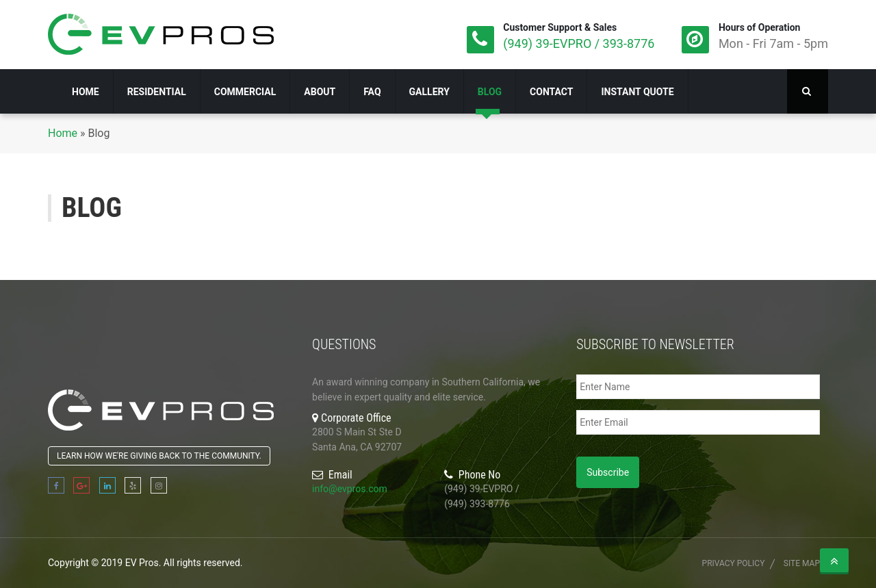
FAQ (372, 92)
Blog (490, 92)
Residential (157, 92)
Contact (551, 92)
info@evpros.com (350, 489)
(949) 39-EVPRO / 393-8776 (579, 43)
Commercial (245, 92)
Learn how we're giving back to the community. (159, 456)
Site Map (802, 563)
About (320, 92)
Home (86, 92)
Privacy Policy (734, 563)
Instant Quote (637, 92)
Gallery (429, 92)
